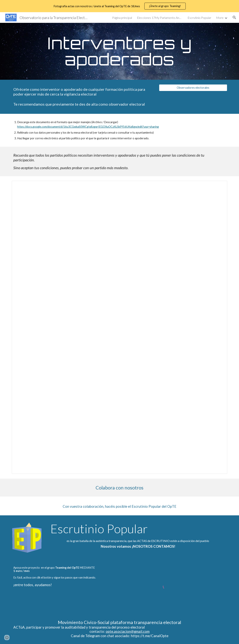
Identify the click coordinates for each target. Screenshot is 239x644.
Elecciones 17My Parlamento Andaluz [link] (160, 18)
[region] (119, 6)
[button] (234, 18)
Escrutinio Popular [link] (199, 18)
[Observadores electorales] (193, 88)
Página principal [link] (122, 18)
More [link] (220, 18)
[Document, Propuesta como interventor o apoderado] (119, 327)
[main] (119, 51)
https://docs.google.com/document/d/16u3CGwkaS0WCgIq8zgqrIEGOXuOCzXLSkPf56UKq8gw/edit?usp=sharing (88, 127)
